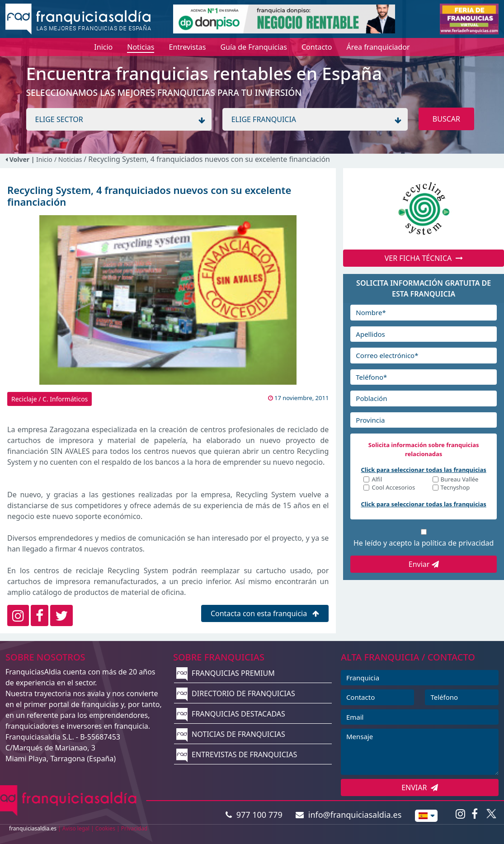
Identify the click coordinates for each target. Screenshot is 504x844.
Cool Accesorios (393, 488)
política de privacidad (458, 543)
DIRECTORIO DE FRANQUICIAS (236, 693)
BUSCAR (446, 119)
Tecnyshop (455, 488)
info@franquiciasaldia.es (349, 815)
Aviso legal (76, 828)
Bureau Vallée (460, 480)
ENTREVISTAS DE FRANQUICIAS (237, 754)
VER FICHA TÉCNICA (424, 258)
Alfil (377, 480)
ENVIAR (420, 787)
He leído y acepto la (424, 543)
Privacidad (134, 828)
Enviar (424, 564)
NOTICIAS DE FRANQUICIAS (231, 734)
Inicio (44, 159)
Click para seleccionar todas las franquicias (424, 470)
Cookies (105, 828)
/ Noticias (69, 159)
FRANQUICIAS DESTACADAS (231, 714)
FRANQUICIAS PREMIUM (226, 673)
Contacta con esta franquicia (265, 613)
